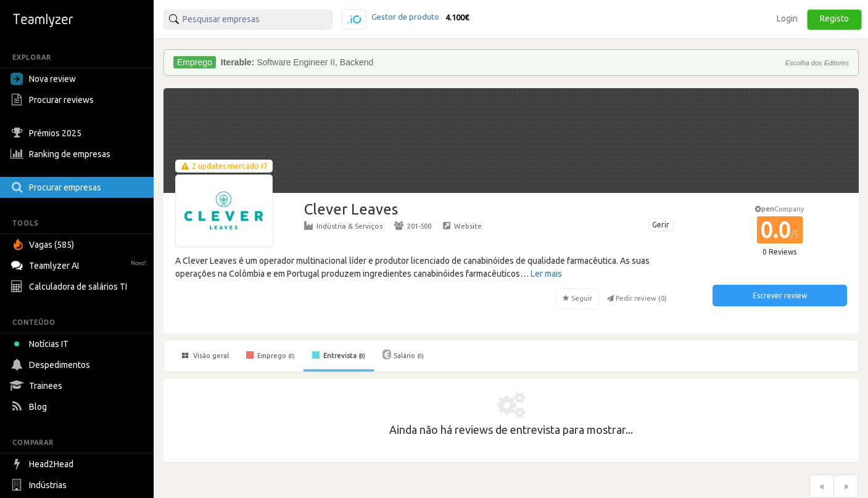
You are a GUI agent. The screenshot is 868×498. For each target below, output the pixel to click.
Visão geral (205, 356)
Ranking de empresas (62, 154)
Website (462, 226)
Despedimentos (52, 365)
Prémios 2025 (48, 133)
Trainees (38, 386)
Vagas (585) (44, 245)
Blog (30, 407)
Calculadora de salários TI (70, 287)
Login (787, 18)
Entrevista (339, 355)
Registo (834, 18)
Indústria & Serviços (343, 226)
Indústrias (40, 485)
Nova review (43, 79)
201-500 (413, 226)
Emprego (271, 355)
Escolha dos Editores (817, 63)
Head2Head (43, 464)
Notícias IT (42, 344)
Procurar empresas (57, 187)
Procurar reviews (54, 100)
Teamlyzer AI (80, 264)
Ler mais (546, 274)
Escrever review (780, 296)
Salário (403, 354)
